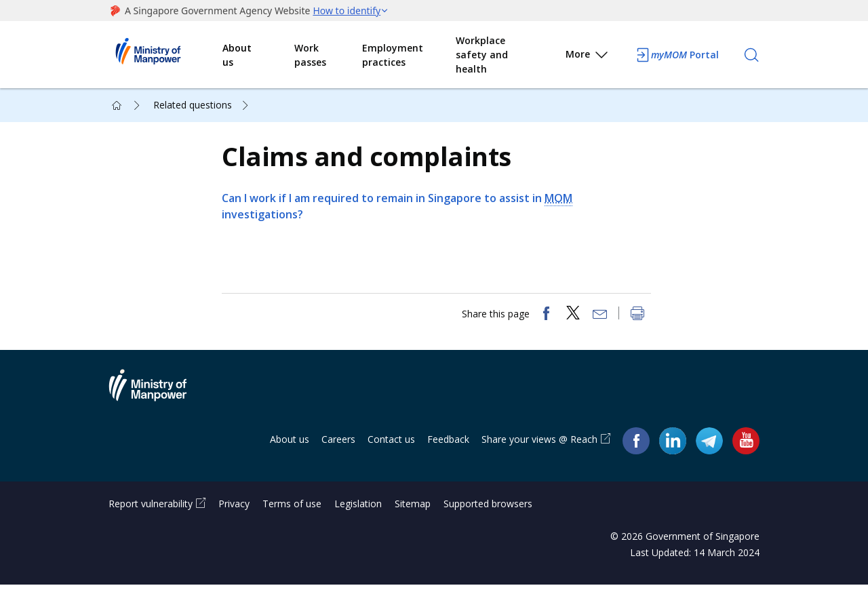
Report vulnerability (151, 509)
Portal (677, 55)
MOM (560, 201)
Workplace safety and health (482, 55)
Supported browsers (488, 509)
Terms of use (292, 509)
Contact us (391, 445)
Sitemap (413, 509)
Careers (338, 445)
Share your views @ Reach (539, 445)
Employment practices (393, 55)
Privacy (234, 509)
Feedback (448, 445)
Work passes (310, 55)
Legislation (358, 509)
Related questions (193, 105)
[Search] (751, 55)
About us (237, 55)
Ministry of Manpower (158, 399)
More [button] (588, 57)
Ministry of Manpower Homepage (165, 55)
